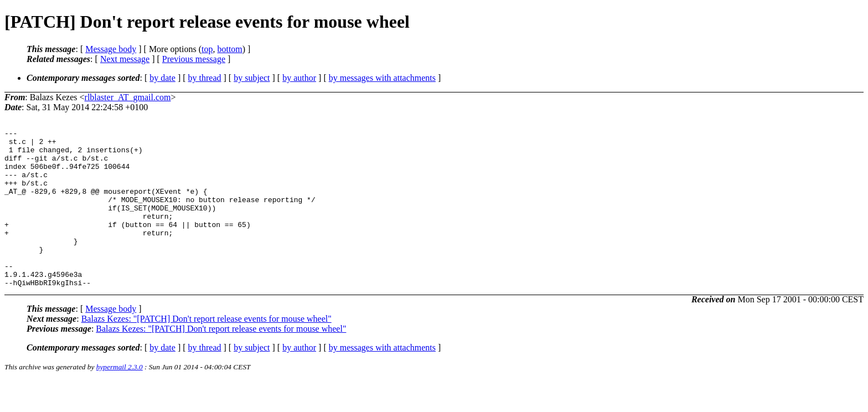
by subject (252, 78)
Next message (125, 59)
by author (299, 78)
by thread (205, 78)
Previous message (194, 59)
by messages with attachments (382, 78)
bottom (229, 49)
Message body (111, 49)
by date (162, 78)
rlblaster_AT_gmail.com (128, 97)
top (207, 49)
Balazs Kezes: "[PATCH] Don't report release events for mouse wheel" (206, 350)
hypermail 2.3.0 (120, 398)
